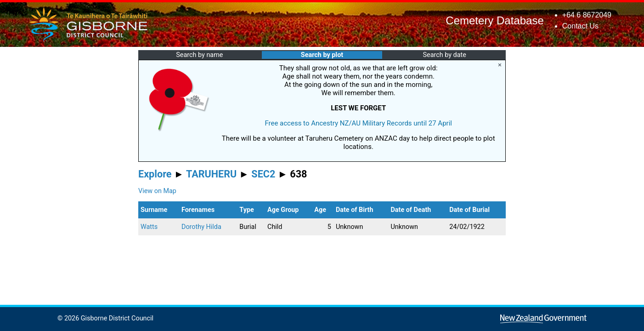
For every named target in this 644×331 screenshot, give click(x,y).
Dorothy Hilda (201, 227)
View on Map (157, 191)
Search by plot (322, 55)
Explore (155, 174)
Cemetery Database (494, 20)
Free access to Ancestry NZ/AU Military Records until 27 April (358, 123)
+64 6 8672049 (587, 15)
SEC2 (263, 174)
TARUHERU (211, 174)
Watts (149, 227)
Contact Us (580, 26)
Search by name (199, 55)
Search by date (444, 55)
